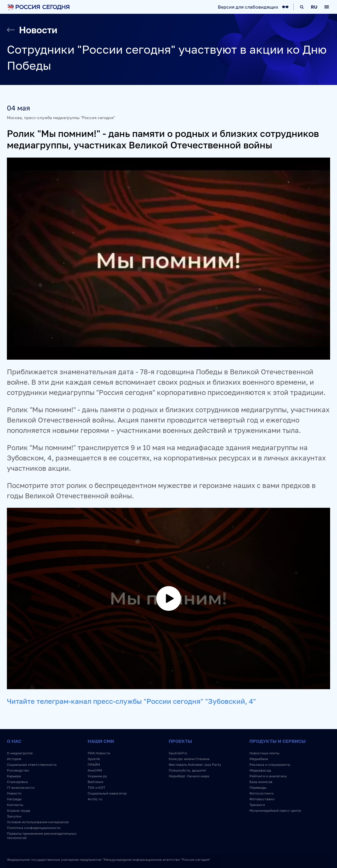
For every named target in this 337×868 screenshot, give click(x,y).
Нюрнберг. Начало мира (189, 776)
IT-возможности (21, 787)
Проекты (180, 741)
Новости (14, 793)
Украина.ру (97, 776)
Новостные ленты (264, 753)
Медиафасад (260, 770)
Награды (14, 799)
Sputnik (94, 759)
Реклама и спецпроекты (270, 765)
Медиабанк (259, 759)
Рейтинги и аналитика (268, 776)
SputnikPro (178, 753)
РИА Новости (99, 753)
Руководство (18, 770)
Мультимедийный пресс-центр (275, 810)
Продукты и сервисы (278, 741)
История (14, 759)
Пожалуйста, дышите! (187, 770)
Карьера (14, 776)
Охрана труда (19, 810)
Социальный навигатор (107, 793)
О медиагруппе (20, 753)
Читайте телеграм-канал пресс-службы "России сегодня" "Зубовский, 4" (131, 701)
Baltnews (95, 782)
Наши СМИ (101, 741)
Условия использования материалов (38, 822)
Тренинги (257, 805)
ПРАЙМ (94, 765)
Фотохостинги (261, 793)
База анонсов (261, 782)
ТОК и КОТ (96, 787)
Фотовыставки (262, 799)
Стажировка (17, 782)
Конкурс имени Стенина (189, 759)
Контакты (15, 805)
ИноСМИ (95, 770)
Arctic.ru (95, 799)
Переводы (258, 787)
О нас (14, 741)
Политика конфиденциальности (34, 828)
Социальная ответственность (32, 765)
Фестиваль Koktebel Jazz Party (195, 765)
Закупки (14, 816)
